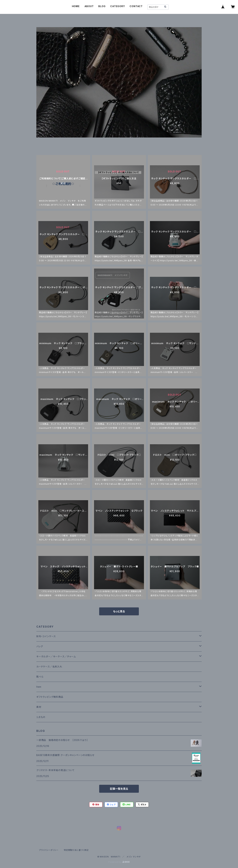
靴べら (40, 677)
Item (39, 687)
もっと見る (119, 611)
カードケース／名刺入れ (50, 667)
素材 (39, 707)
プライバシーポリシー (49, 850)
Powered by (119, 862)
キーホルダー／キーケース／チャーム (56, 656)
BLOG (102, 6)
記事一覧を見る (119, 789)
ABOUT (89, 6)
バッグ (40, 646)
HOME (76, 6)
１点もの (41, 717)
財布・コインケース (46, 636)
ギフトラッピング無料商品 (50, 697)
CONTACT (136, 6)
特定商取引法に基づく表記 (76, 850)
